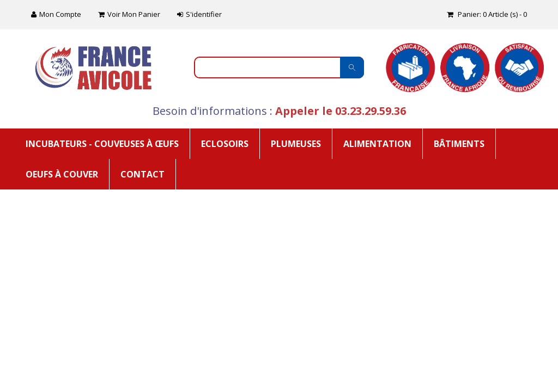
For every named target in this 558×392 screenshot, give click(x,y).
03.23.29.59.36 (371, 111)
